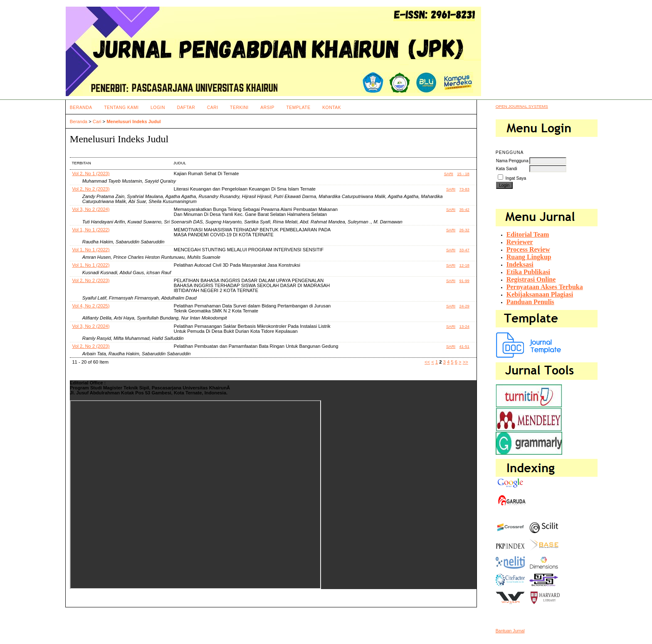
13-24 (464, 326)
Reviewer (520, 242)
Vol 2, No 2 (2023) (91, 189)
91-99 (464, 281)
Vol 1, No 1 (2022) (91, 230)
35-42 (464, 209)
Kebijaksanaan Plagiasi (540, 294)
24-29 (464, 306)
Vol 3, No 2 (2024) (91, 209)
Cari (213, 108)
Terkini (239, 108)
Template (298, 108)
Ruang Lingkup (529, 257)
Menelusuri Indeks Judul (134, 121)
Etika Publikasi (528, 272)
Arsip (267, 108)
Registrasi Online (531, 279)
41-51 (464, 346)
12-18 (464, 265)
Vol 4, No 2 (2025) (91, 306)
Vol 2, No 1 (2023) (91, 173)
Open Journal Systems (522, 106)
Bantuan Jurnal (510, 631)
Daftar (186, 108)
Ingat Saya (516, 178)
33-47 (464, 250)
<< (427, 362)
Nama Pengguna (512, 161)
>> (466, 362)
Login (158, 108)
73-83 (464, 189)
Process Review (528, 249)
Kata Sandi (507, 169)
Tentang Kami (121, 108)
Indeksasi (520, 264)
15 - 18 (463, 174)
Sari (449, 174)
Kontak (332, 108)
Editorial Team (528, 234)
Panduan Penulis (530, 302)
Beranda (81, 108)
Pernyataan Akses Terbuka (545, 287)
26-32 (464, 230)
